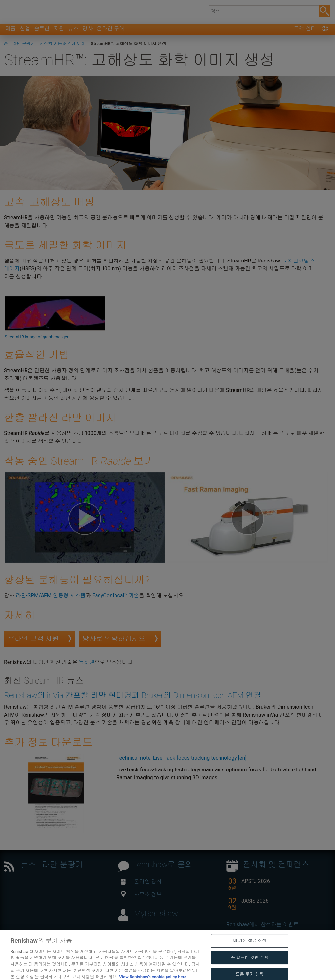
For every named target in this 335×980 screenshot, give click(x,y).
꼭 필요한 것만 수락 (249, 969)
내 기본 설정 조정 (250, 952)
